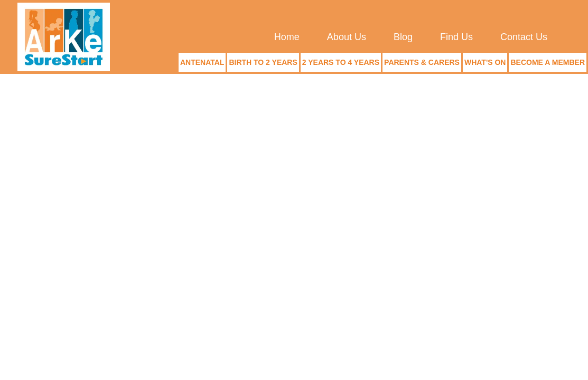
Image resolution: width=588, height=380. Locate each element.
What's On (485, 62)
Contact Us (524, 37)
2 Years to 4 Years (341, 62)
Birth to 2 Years (263, 62)
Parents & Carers (422, 62)
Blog (403, 37)
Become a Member (548, 62)
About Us (347, 37)
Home (287, 37)
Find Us (456, 37)
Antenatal (202, 62)
